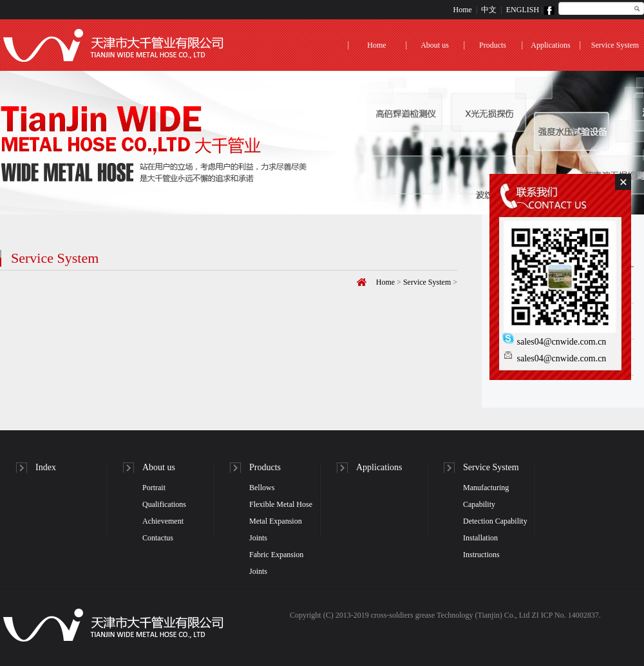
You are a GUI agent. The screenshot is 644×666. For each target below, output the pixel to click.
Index (46, 467)
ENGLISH (523, 10)
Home (463, 10)
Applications (550, 45)
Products (493, 45)
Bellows (262, 488)
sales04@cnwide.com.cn (554, 342)
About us (435, 45)
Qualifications (164, 504)
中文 (489, 10)
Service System (615, 45)
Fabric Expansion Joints (276, 563)
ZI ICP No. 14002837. (566, 615)
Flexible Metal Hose (281, 504)
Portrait (154, 488)
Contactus (158, 538)
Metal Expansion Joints (276, 529)
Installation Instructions (481, 546)
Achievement (163, 521)
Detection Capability (495, 521)
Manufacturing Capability (486, 496)
